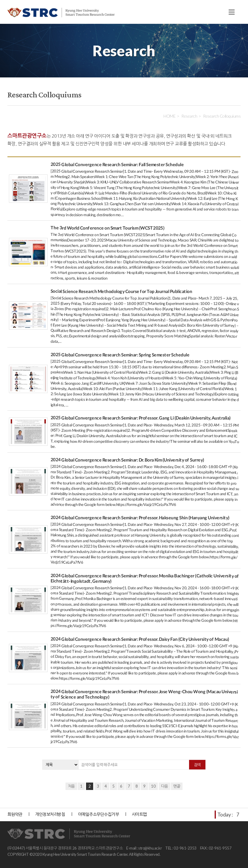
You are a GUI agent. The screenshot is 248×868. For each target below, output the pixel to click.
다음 (164, 786)
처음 (71, 786)
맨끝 (177, 786)
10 (153, 786)
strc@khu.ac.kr (150, 848)
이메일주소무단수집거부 (98, 814)
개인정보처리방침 (50, 814)
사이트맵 (139, 814)
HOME (169, 116)
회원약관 (15, 814)
